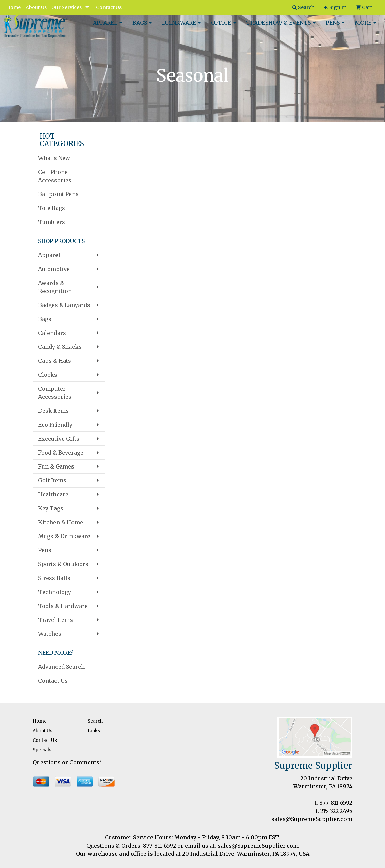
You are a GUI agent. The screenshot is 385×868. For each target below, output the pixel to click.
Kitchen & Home (61, 522)
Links (94, 731)
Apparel (108, 27)
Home (13, 7)
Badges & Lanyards (64, 305)
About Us (36, 7)
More (365, 27)
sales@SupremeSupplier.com (312, 819)
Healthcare (53, 494)
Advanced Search (61, 667)
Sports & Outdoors (63, 564)
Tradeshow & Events (281, 27)
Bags (142, 27)
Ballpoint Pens (58, 194)
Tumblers (52, 222)
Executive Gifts (59, 439)
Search (95, 721)
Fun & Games (56, 466)
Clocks (48, 375)
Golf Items (52, 480)
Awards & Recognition (55, 287)
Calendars (52, 333)
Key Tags (51, 508)
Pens (335, 27)
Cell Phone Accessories (55, 176)
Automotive (54, 269)
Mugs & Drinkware (64, 536)
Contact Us (109, 7)
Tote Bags (52, 208)
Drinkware (181, 27)
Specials (42, 750)
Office (223, 27)
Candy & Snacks (60, 347)
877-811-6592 (336, 803)
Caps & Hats (55, 361)
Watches (50, 634)
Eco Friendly (55, 425)
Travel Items (55, 620)
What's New (54, 158)
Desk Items (53, 411)
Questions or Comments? (67, 762)
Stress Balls (54, 578)
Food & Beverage (61, 453)
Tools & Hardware (63, 606)
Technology (55, 592)
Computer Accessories (55, 393)
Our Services (67, 7)
